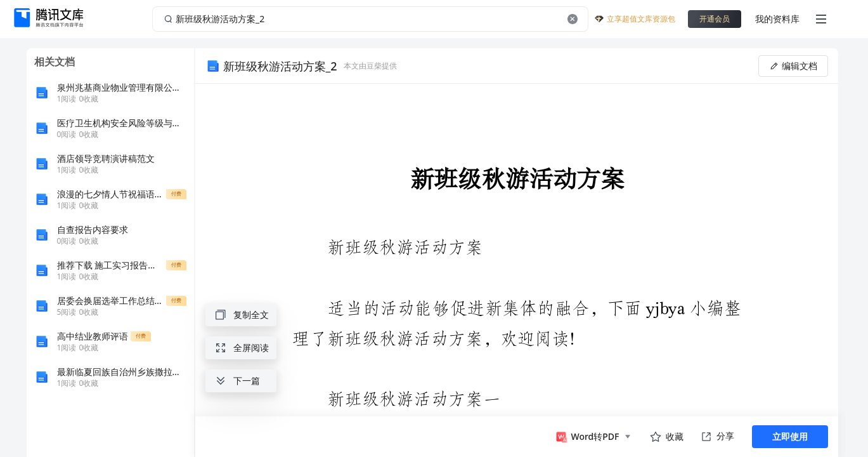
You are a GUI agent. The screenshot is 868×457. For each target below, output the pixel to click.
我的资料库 (777, 19)
